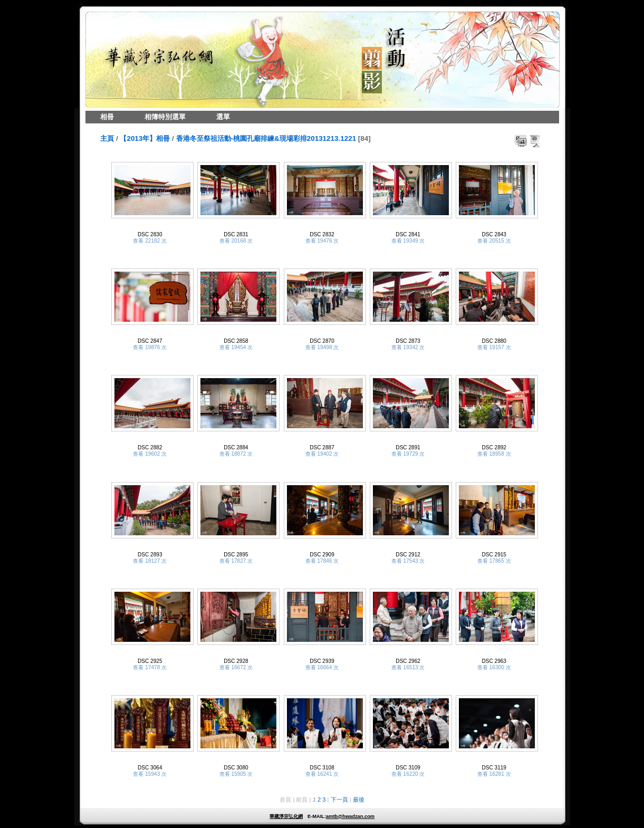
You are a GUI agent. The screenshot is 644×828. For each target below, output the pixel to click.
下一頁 (339, 800)
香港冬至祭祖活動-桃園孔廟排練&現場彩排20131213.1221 (266, 138)
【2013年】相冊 (145, 138)
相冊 (107, 117)
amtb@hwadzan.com (350, 816)
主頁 (107, 138)
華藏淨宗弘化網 (286, 816)
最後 (359, 800)
